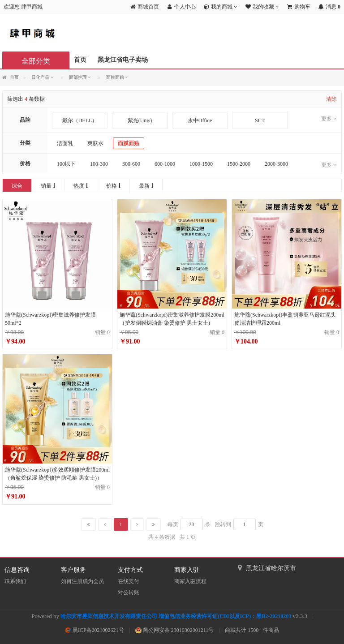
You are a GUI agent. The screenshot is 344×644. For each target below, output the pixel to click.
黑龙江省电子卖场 (123, 60)
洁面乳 (65, 143)
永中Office (200, 120)
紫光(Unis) (140, 120)
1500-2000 (239, 164)
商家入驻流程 (190, 581)
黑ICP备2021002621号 (95, 630)
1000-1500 (201, 164)
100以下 (66, 164)
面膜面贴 (129, 143)
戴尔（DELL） (80, 120)
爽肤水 (95, 143)
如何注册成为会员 (82, 581)
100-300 (99, 164)
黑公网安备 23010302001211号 (175, 630)
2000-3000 (276, 164)
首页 (80, 60)
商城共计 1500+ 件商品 (252, 630)
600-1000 (165, 164)
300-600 (131, 164)
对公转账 (129, 592)
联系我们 (15, 581)
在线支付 (129, 581)
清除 (331, 99)
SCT (260, 120)
